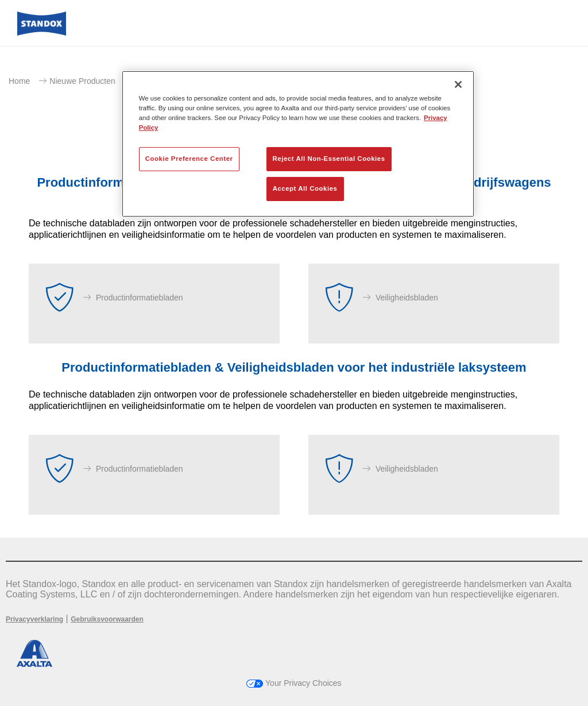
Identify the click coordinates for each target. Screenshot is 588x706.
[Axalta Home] (42, 32)
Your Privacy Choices (294, 683)
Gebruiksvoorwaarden (107, 619)
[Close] (458, 84)
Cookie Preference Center (189, 159)
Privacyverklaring (34, 619)
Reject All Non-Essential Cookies (329, 159)
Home (19, 81)
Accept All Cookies (305, 188)
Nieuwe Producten (82, 81)
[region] (298, 144)
